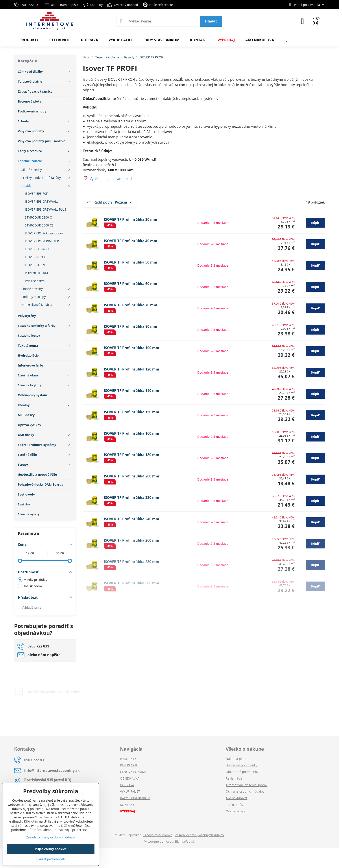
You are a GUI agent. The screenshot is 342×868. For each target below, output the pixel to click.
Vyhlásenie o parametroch (112, 179)
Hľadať (211, 21)
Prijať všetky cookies (51, 849)
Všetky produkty (33, 580)
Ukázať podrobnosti (51, 859)
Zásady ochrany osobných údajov (200, 835)
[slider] (20, 561)
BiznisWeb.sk (185, 841)
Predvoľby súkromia (158, 835)
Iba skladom (30, 586)
